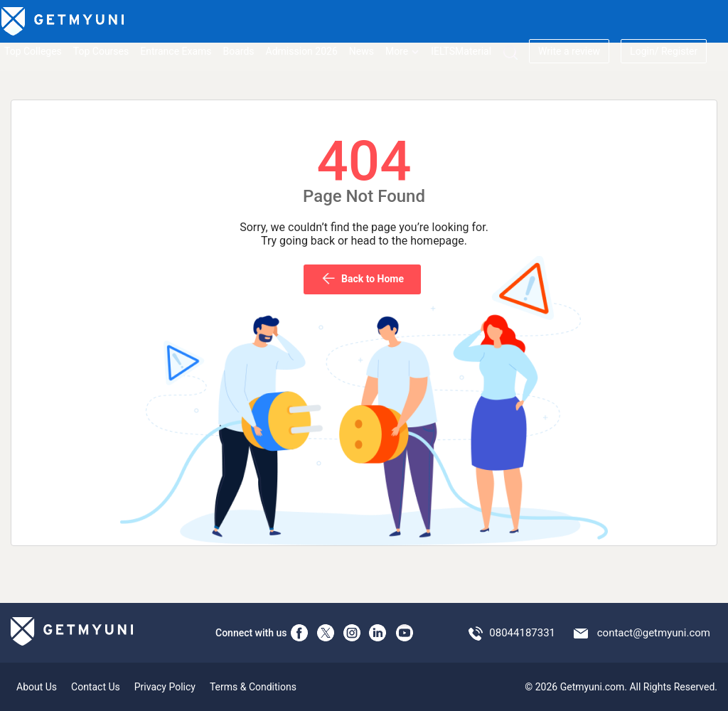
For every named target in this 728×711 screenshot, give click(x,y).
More (402, 51)
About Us (37, 687)
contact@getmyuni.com (654, 633)
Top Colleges (33, 51)
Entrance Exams (176, 51)
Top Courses (101, 51)
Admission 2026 (302, 51)
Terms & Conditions (253, 687)
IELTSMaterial (461, 51)
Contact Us (96, 687)
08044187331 (522, 633)
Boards (239, 51)
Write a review (569, 51)
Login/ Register (664, 51)
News (362, 51)
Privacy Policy (165, 687)
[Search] (510, 52)
